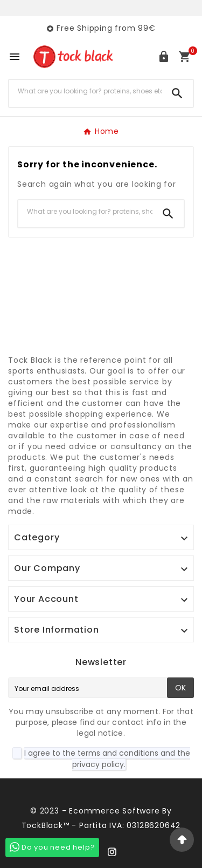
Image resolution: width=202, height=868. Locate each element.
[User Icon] (164, 57)
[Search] (85, 91)
